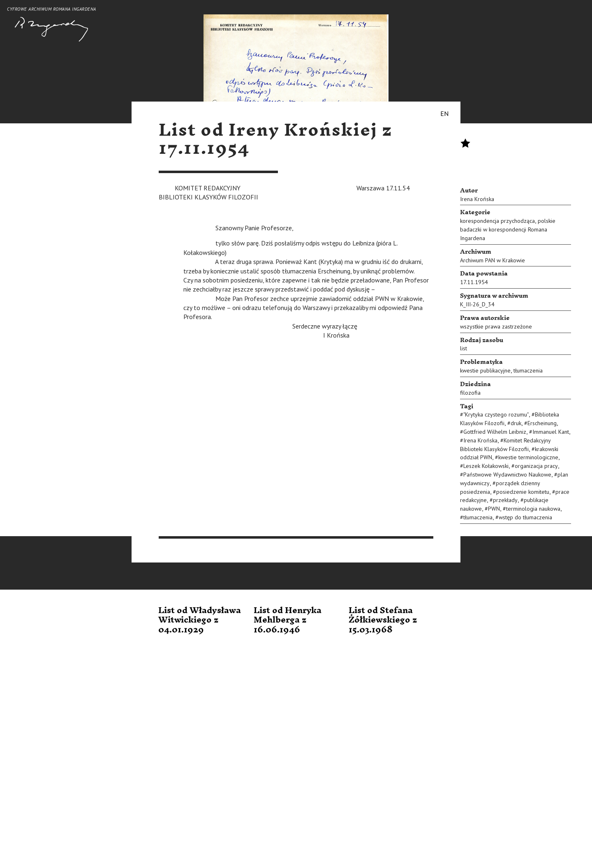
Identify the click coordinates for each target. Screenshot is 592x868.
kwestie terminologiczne (528, 457)
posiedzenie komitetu (523, 492)
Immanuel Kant (551, 432)
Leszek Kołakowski (486, 466)
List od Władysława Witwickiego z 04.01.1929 (200, 620)
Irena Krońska (477, 199)
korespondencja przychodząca (497, 221)
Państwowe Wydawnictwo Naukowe (507, 475)
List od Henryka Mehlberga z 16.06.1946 (288, 620)
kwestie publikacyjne (485, 370)
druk (516, 423)
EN (444, 113)
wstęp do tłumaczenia (525, 517)
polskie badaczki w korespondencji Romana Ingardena (508, 229)
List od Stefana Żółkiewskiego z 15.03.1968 (383, 620)
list (464, 348)
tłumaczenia (528, 370)
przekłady (505, 500)
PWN (494, 509)
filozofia (470, 393)
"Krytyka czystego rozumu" (496, 414)
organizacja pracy (536, 466)
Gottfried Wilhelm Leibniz (495, 432)
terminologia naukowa (533, 509)
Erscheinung (542, 423)
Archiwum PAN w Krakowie (493, 260)
